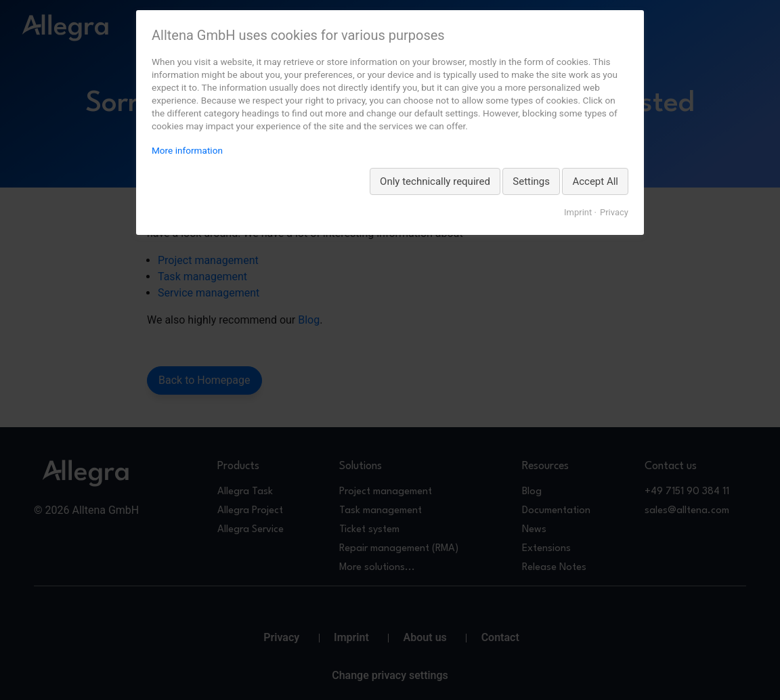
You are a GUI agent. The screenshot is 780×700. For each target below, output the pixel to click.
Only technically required (435, 181)
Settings (531, 181)
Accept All (595, 181)
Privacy (614, 212)
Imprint (578, 212)
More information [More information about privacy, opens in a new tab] (187, 150)
